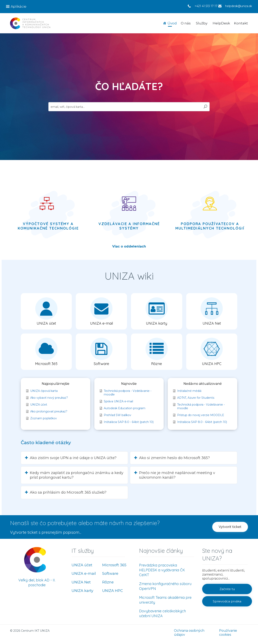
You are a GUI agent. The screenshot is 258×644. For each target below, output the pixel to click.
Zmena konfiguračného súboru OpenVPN (165, 586)
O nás (186, 23)
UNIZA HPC (113, 591)
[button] (230, 527)
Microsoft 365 (114, 565)
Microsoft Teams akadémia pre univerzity (165, 600)
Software (110, 574)
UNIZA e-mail (84, 574)
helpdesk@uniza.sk (239, 6)
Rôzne (108, 582)
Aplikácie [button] (19, 6)
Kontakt (241, 23)
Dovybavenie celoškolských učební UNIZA (162, 613)
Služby (202, 23)
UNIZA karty (82, 591)
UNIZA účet (82, 565)
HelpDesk (221, 23)
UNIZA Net (81, 582)
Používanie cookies (228, 633)
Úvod (172, 23)
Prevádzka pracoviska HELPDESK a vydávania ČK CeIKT (162, 570)
